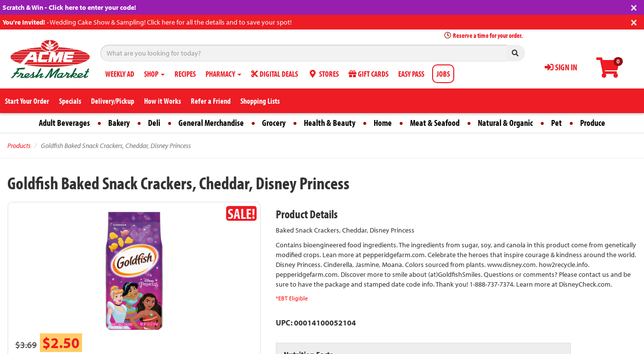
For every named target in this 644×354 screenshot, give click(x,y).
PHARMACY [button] (223, 74)
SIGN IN (561, 67)
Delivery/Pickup (113, 101)
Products (19, 146)
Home (383, 123)
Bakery (119, 123)
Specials (70, 101)
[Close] (634, 7)
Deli (154, 123)
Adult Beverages (64, 123)
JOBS (443, 74)
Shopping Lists (260, 101)
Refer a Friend (211, 101)
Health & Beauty (330, 123)
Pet (556, 123)
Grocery (274, 123)
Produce (593, 123)
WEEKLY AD (120, 74)
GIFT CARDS (368, 74)
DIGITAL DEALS (275, 74)
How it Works (162, 101)
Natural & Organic (505, 123)
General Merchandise (211, 123)
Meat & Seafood (435, 123)
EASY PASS (411, 74)
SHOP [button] (154, 74)
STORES (323, 74)
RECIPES (185, 74)
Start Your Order (27, 101)
